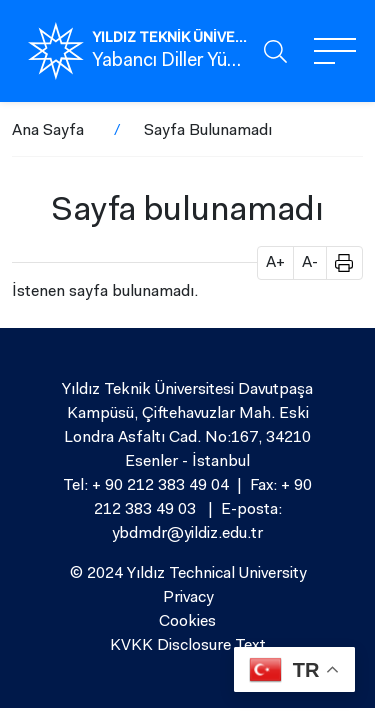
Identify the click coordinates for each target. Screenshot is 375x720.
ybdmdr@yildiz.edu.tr (187, 534)
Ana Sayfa (48, 131)
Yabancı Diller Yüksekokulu (169, 61)
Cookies (187, 622)
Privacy (188, 598)
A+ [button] (275, 263)
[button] (337, 263)
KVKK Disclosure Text (188, 646)
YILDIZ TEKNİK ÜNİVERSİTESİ (169, 39)
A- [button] (310, 263)
